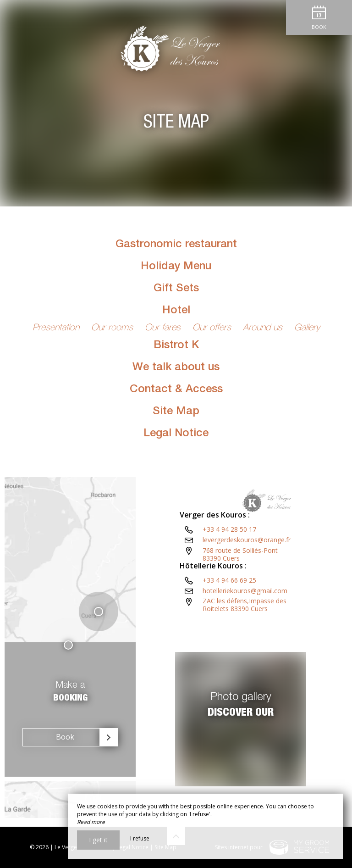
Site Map (176, 412)
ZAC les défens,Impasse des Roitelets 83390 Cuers (269, 640)
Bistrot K (176, 346)
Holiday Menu (176, 267)
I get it (98, 840)
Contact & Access (176, 390)
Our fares (164, 328)
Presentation (57, 328)
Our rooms (113, 328)
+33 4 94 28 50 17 (229, 565)
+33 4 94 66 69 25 (229, 616)
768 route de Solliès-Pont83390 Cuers (240, 590)
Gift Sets (176, 289)
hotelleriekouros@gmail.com (245, 626)
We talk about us (176, 368)
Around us (264, 328)
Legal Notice (176, 434)
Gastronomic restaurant (176, 245)
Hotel (176, 311)
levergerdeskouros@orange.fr (247, 576)
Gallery (307, 328)
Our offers (213, 328)
